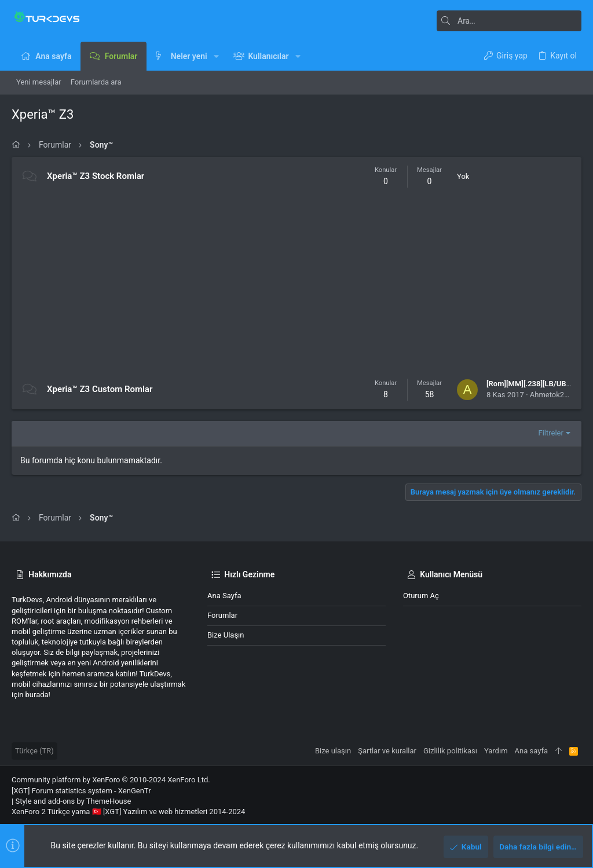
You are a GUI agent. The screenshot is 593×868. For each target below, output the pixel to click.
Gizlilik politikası (450, 751)
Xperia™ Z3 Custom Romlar (100, 389)
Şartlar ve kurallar (387, 751)
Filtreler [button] (551, 433)
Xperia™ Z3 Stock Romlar (96, 176)
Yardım (496, 751)
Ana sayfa (224, 596)
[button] (216, 56)
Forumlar (222, 615)
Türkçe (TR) (34, 751)
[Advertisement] (296, 283)
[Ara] (509, 21)
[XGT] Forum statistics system (81, 791)
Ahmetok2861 (553, 395)
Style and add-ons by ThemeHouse (73, 801)
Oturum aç (421, 596)
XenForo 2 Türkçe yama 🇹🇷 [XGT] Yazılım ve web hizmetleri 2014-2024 (128, 812)
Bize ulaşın (226, 635)
